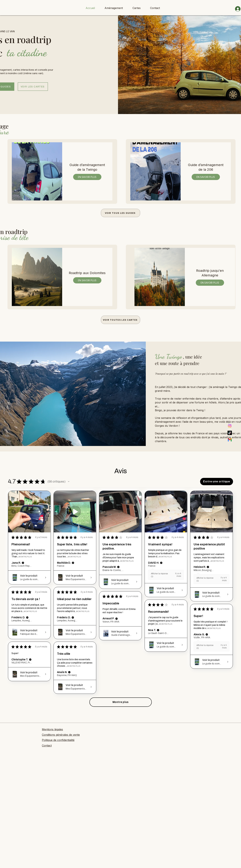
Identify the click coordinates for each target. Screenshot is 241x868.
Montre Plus (25, 557)
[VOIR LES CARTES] (33, 87)
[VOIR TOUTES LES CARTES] (120, 320)
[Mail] (230, 440)
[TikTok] (230, 433)
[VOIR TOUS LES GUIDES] (120, 213)
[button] (69, 482)
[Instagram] (230, 426)
